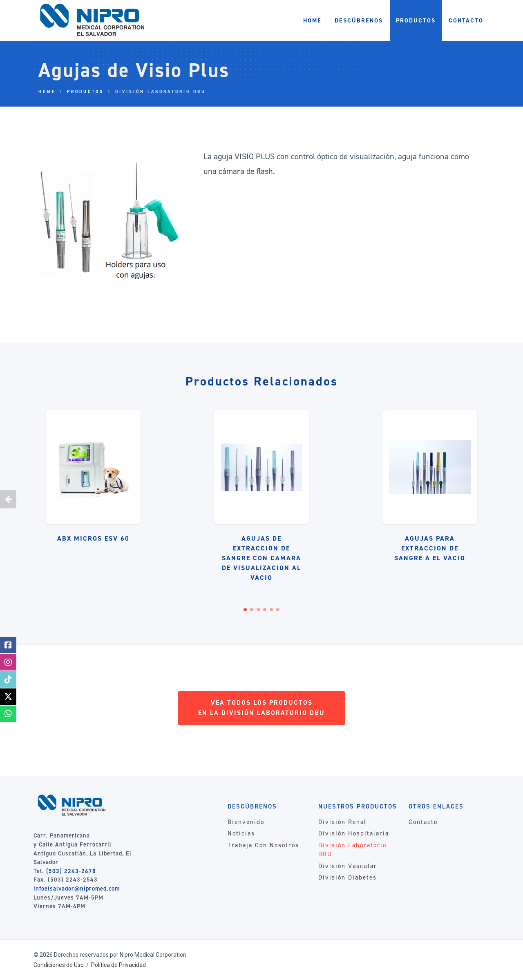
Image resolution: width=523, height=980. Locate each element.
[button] (245, 610)
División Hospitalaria (354, 833)
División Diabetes (348, 878)
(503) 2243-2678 (71, 871)
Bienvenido (246, 822)
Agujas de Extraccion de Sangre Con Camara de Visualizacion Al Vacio (261, 558)
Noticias (241, 833)
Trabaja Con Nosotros (263, 845)
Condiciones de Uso (59, 965)
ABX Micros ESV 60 (93, 538)
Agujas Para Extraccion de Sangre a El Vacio (430, 548)
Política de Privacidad (118, 965)
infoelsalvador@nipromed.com (77, 889)
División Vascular (348, 866)
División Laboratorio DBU (161, 92)
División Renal (342, 822)
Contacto (423, 822)
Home (47, 92)
